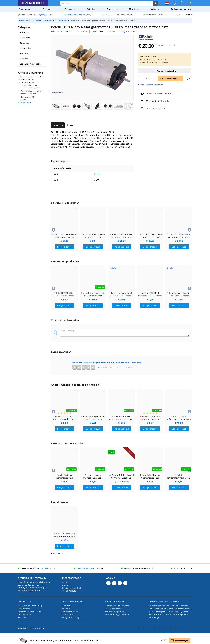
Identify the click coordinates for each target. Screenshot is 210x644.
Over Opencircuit (72, 602)
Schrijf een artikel (114, 609)
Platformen (70, 9)
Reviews (66, 609)
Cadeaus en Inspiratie (181, 9)
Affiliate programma (115, 612)
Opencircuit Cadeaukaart (117, 606)
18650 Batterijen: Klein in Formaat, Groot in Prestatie (170, 612)
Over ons (66, 606)
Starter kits (112, 9)
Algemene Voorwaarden (29, 612)
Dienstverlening (115, 602)
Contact (189, 15)
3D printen (134, 9)
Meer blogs (154, 618)
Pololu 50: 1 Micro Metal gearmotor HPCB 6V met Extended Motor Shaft (107, 363)
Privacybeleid (24, 615)
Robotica (91, 9)
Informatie (24, 602)
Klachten (22, 618)
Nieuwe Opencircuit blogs (164, 602)
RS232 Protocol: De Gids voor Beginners (168, 615)
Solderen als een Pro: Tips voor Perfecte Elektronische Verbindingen (170, 606)
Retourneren (24, 609)
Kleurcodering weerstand (117, 615)
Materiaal (155, 9)
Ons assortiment (70, 612)
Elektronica (48, 9)
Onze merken (25, 9)
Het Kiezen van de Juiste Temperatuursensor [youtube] (170, 609)
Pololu (93, 174)
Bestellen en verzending (30, 606)
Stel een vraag (68, 331)
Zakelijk (180, 15)
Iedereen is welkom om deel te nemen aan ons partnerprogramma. (31, 79)
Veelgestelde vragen (71, 618)
